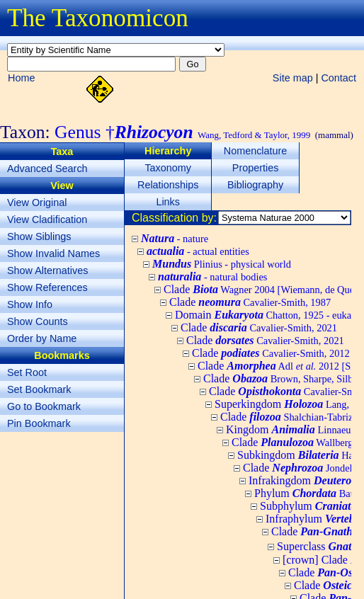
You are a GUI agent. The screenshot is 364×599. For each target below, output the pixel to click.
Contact (339, 78)
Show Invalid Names (53, 253)
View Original (37, 202)
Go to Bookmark (44, 406)
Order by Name (42, 338)
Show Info (30, 304)
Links (168, 202)
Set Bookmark (39, 389)
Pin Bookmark (39, 423)
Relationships (168, 185)
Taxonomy (168, 168)
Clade (250, 302)
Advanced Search (47, 169)
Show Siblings (39, 236)
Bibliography (255, 185)
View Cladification (47, 219)
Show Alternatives (47, 270)
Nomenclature (256, 151)
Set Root (27, 372)
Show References (47, 287)
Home (21, 78)
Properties (256, 168)
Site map (293, 78)
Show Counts (38, 321)
